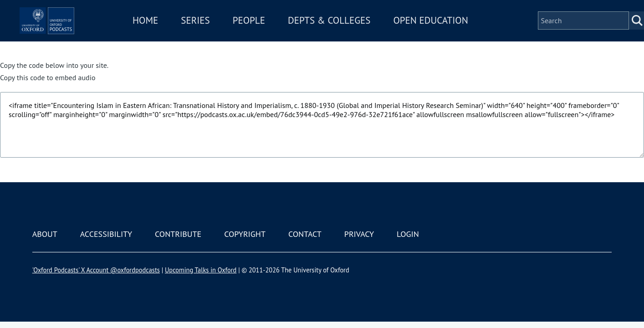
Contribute (178, 234)
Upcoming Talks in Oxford (201, 270)
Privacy (359, 234)
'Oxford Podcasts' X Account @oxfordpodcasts (96, 270)
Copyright (245, 234)
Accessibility (106, 234)
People (276, 33)
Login (408, 234)
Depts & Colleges (357, 33)
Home (173, 33)
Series (222, 33)
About (45, 234)
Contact (305, 234)
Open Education (458, 33)
